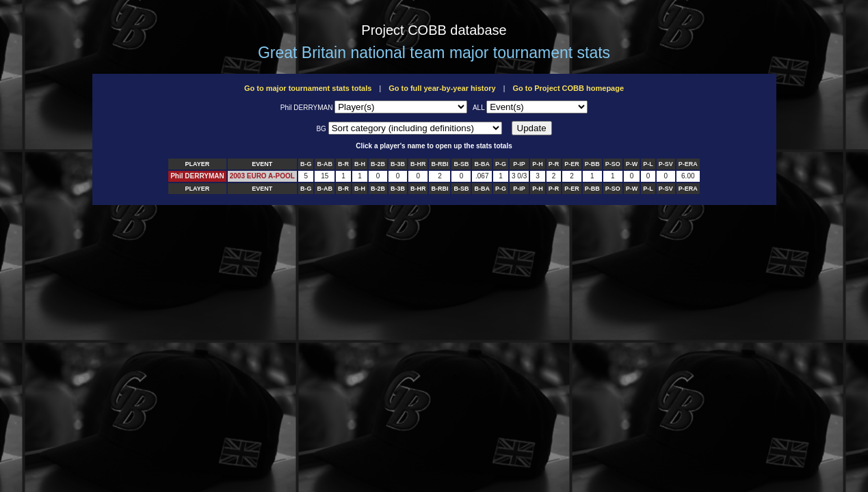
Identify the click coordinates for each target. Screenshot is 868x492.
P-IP (519, 164)
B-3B (398, 164)
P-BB (592, 164)
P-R (554, 164)
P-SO (613, 164)
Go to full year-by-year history (442, 88)
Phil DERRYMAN (197, 176)
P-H (538, 164)
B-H (360, 164)
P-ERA (688, 164)
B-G (306, 164)
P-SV (666, 164)
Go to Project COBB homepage (568, 88)
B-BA (482, 164)
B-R (343, 164)
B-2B (378, 164)
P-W (632, 164)
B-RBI (439, 164)
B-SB (461, 164)
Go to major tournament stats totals (308, 88)
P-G (501, 164)
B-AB (325, 164)
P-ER (572, 164)
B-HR (418, 164)
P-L (648, 164)
